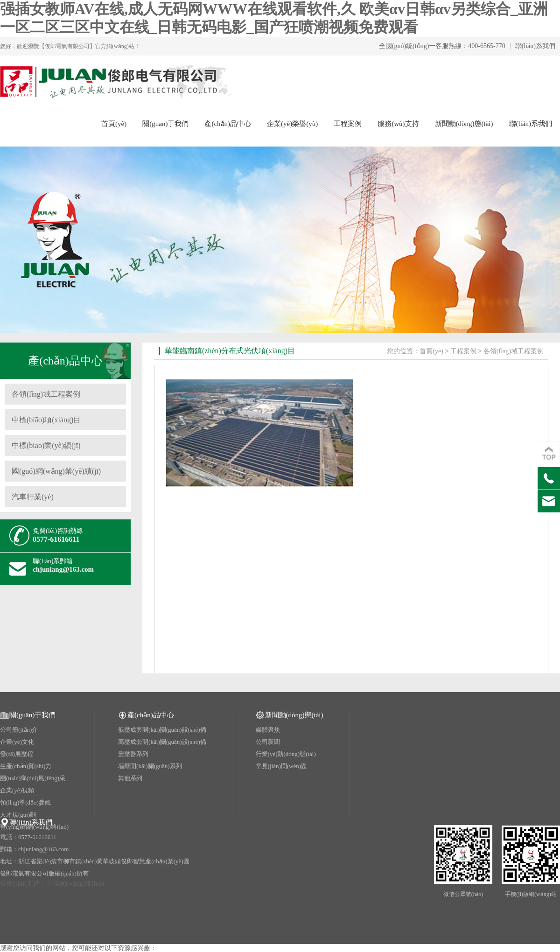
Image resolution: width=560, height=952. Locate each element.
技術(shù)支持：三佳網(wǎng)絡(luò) (52, 884)
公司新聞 (268, 742)
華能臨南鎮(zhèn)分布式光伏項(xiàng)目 (230, 351)
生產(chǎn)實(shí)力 (26, 766)
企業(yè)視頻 (17, 790)
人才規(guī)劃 (18, 815)
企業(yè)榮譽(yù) (292, 124)
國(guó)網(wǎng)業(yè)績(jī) (56, 471)
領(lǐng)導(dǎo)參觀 (25, 802)
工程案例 (348, 124)
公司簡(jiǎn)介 (19, 730)
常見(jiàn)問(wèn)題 (281, 766)
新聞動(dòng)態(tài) (464, 124)
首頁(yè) (114, 124)
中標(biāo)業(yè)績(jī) (46, 445)
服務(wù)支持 (398, 124)
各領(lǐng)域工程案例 (46, 394)
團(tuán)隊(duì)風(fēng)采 (33, 778)
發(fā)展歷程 (17, 754)
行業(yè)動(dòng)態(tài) (286, 754)
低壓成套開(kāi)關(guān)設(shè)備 (162, 730)
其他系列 (130, 778)
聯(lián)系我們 (535, 46)
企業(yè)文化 (17, 742)
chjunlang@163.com (63, 569)
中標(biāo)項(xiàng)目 (46, 420)
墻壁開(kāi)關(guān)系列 (150, 766)
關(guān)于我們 (165, 124)
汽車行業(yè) (33, 497)
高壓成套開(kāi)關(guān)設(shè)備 (162, 742)
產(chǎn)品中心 (228, 124)
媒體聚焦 (268, 730)
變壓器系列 (133, 754)
